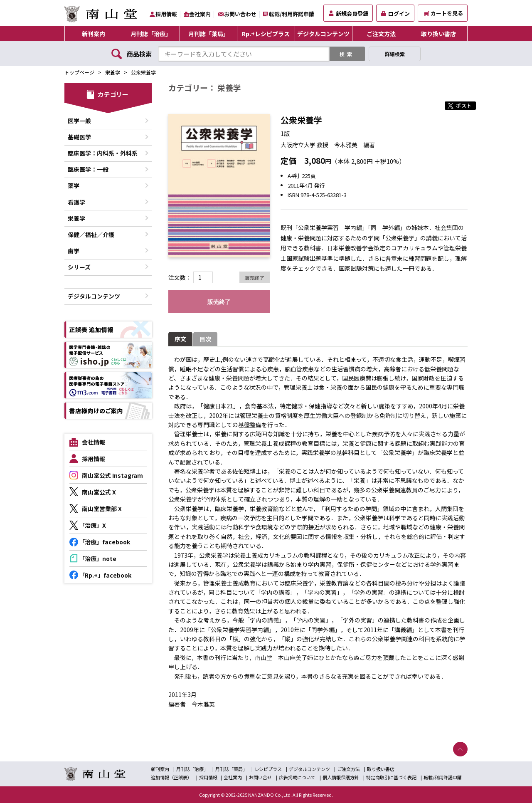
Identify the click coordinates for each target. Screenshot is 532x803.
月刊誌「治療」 (151, 34)
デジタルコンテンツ (323, 34)
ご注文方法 (381, 34)
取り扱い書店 (438, 34)
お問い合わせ (240, 14)
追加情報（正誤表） (171, 777)
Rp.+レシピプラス (266, 34)
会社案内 (200, 14)
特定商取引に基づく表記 (391, 777)
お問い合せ (260, 777)
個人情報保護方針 (341, 777)
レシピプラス (268, 769)
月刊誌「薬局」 (209, 34)
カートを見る (444, 13)
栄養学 (113, 72)
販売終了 (219, 302)
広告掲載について (297, 777)
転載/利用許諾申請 (292, 14)
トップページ (79, 72)
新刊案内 (94, 34)
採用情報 (166, 14)
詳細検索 (395, 54)
